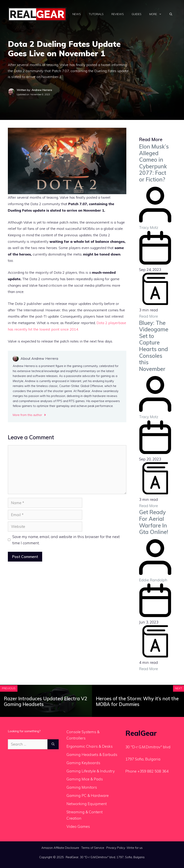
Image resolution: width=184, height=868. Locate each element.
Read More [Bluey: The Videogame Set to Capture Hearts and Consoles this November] (148, 506)
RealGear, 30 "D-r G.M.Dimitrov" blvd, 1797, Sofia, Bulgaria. (105, 857)
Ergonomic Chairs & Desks (90, 746)
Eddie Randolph (153, 580)
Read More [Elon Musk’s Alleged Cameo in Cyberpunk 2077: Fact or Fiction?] (148, 316)
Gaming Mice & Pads (85, 779)
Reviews (118, 14)
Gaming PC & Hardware (88, 796)
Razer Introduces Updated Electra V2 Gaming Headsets (46, 701)
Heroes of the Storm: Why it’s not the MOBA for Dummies (137, 701)
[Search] (53, 744)
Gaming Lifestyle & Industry (91, 771)
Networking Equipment (87, 804)
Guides (137, 14)
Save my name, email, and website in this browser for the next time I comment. (66, 540)
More (157, 14)
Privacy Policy (116, 848)
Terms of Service (93, 848)
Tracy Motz (149, 227)
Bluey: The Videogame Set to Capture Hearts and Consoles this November (154, 346)
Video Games (78, 826)
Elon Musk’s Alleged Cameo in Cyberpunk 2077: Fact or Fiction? (154, 163)
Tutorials (96, 14)
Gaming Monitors (82, 787)
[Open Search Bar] (171, 14)
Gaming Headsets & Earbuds (92, 755)
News (77, 14)
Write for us (135, 848)
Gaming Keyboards (83, 763)
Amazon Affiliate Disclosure (60, 848)
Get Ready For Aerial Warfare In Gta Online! (154, 522)
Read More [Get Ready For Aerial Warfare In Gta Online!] (148, 669)
